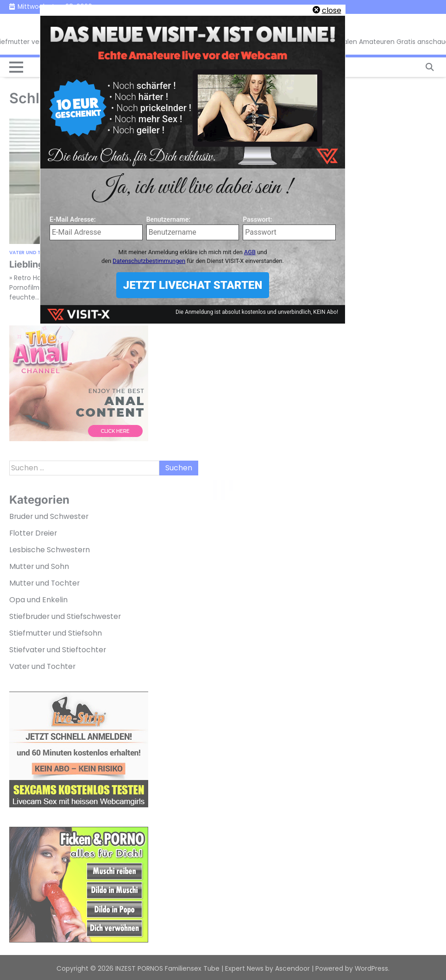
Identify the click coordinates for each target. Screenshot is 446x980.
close (332, 10)
